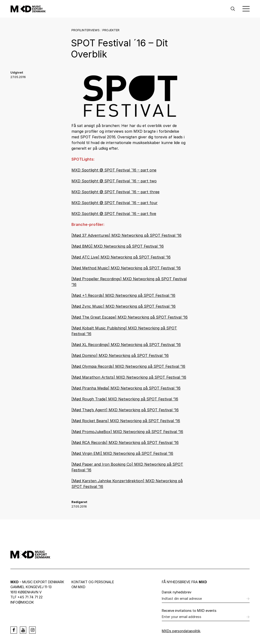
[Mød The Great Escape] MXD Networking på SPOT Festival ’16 (130, 317)
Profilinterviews (86, 30)
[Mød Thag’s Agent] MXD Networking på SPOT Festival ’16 (125, 410)
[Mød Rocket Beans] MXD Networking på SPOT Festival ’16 (126, 421)
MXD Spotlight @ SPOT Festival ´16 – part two (114, 181)
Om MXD (78, 587)
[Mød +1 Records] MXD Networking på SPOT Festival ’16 (123, 295)
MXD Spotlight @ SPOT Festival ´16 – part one (114, 170)
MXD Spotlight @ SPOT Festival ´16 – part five (114, 214)
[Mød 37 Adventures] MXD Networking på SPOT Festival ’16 (126, 235)
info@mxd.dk (22, 602)
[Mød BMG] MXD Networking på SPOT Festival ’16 (118, 246)
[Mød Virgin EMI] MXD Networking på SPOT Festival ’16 (122, 453)
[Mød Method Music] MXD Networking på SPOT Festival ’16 (126, 268)
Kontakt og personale (93, 582)
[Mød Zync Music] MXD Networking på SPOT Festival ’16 (123, 306)
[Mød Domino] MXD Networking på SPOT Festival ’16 (120, 355)
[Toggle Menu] (246, 9)
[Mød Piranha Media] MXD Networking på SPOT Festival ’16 (126, 388)
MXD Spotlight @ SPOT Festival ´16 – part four (115, 203)
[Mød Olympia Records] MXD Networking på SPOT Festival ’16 (128, 366)
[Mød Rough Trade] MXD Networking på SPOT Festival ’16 (125, 399)
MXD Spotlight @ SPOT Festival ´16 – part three (115, 192)
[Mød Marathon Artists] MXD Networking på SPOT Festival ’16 (129, 377)
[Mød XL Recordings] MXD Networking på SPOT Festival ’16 (126, 345)
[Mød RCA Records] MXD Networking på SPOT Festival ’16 (125, 442)
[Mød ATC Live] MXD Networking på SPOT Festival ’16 (121, 257)
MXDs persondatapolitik (181, 631)
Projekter (111, 30)
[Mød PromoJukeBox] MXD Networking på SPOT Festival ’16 (127, 432)
